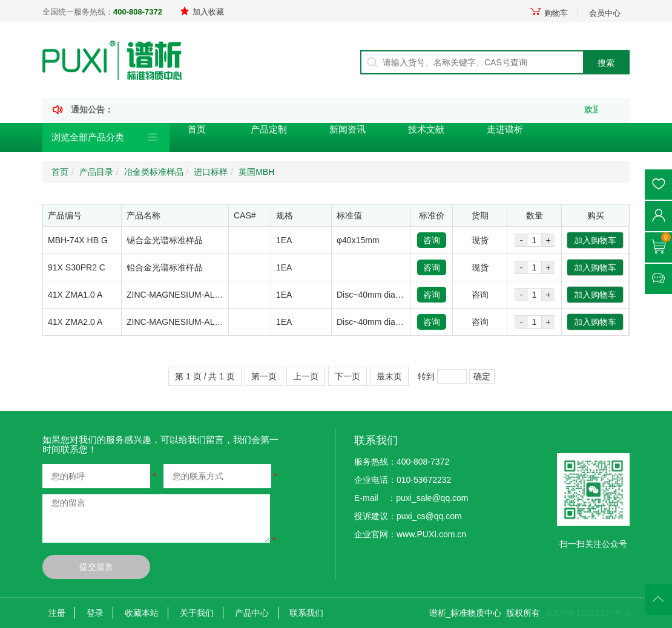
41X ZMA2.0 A (75, 322)
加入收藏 (202, 12)
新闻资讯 (348, 129)
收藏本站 (142, 613)
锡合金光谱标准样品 (165, 240)
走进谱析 (505, 129)
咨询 (432, 240)
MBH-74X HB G (78, 240)
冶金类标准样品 (154, 172)
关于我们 (197, 613)
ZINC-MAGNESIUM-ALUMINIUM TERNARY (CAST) (226, 295)
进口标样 (211, 172)
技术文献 (426, 129)
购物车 (548, 13)
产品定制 (269, 129)
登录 (95, 613)
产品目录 (96, 172)
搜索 (606, 63)
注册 (57, 613)
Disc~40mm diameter (377, 295)
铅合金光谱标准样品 (165, 267)
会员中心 (605, 13)
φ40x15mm (358, 240)
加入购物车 (595, 240)
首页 (197, 129)
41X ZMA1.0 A (75, 295)
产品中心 (252, 613)
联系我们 (306, 613)
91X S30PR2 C (77, 267)
